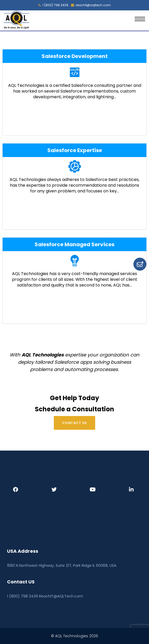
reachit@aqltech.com (91, 5)
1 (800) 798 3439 (53, 5)
